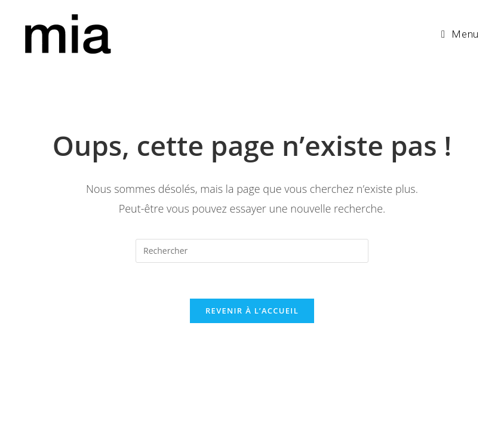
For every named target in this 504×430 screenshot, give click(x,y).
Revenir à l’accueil (252, 311)
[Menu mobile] (460, 34)
